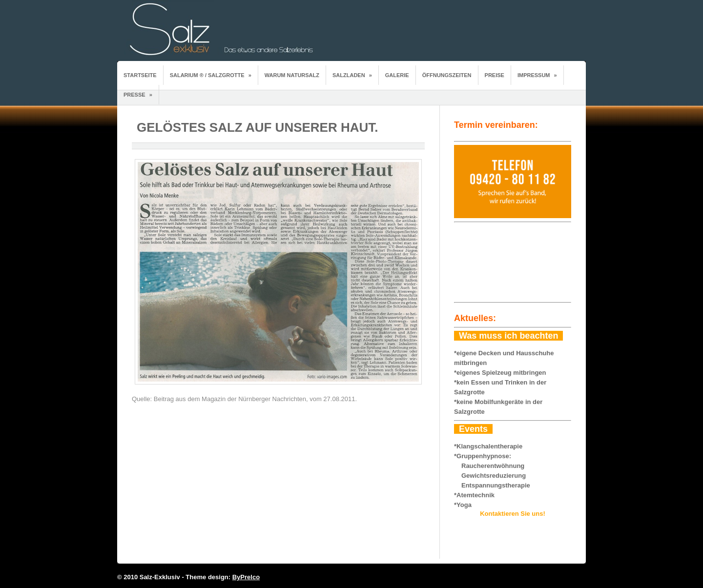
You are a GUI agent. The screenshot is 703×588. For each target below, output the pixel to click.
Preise (495, 75)
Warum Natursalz (292, 75)
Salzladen (352, 75)
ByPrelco (246, 577)
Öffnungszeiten (447, 75)
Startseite (140, 75)
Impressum (537, 75)
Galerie (397, 75)
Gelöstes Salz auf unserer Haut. (258, 127)
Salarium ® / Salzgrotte (211, 75)
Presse (138, 95)
